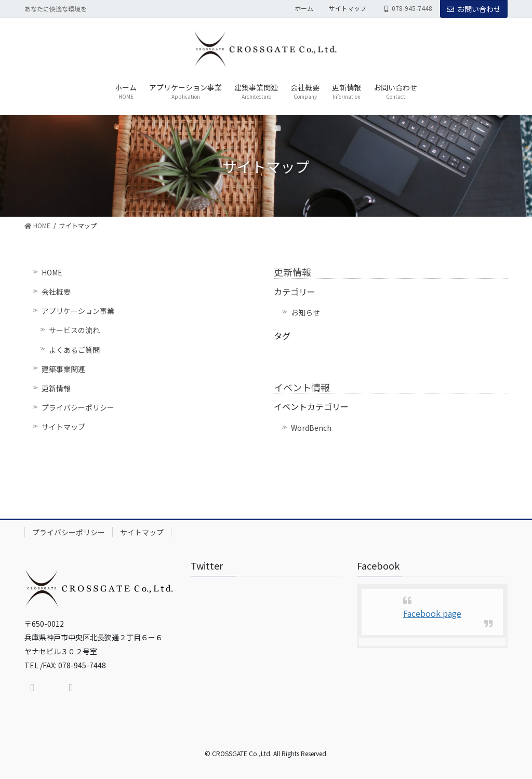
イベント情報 (302, 387)
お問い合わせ (474, 9)
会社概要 (56, 292)
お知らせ (305, 312)
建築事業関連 (63, 369)
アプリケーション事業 (78, 311)
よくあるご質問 (74, 350)
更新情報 (56, 388)
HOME (52, 272)
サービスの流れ (74, 330)
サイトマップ (348, 8)
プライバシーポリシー (78, 407)
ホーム (304, 8)
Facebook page (432, 613)
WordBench (311, 428)
